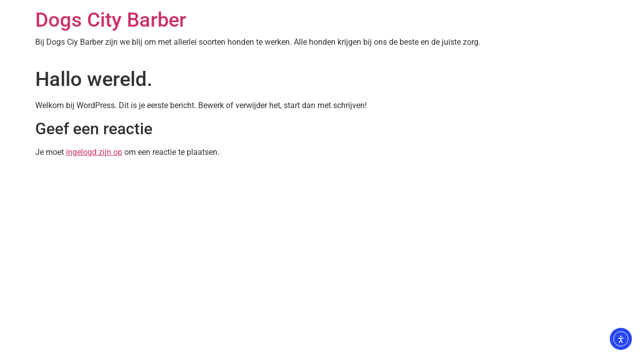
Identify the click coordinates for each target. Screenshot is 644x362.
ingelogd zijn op (94, 152)
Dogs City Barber (111, 20)
